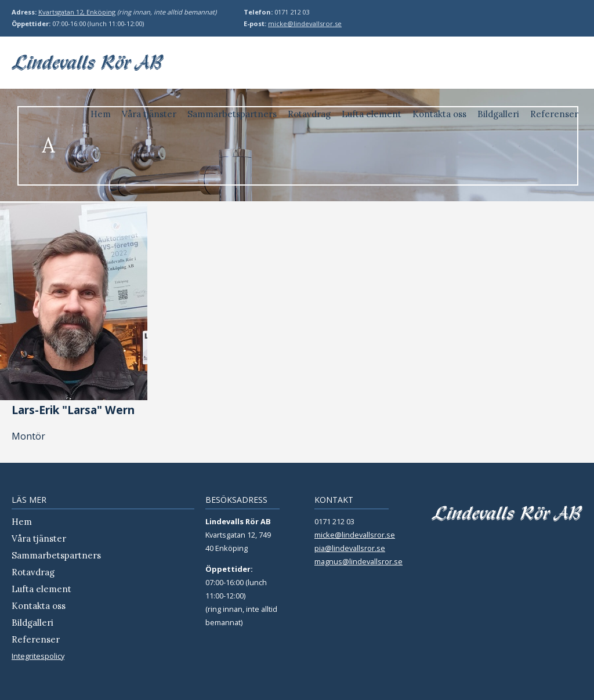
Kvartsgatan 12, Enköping (77, 12)
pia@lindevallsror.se (350, 548)
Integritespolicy (38, 656)
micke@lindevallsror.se (305, 23)
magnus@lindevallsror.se (358, 561)
